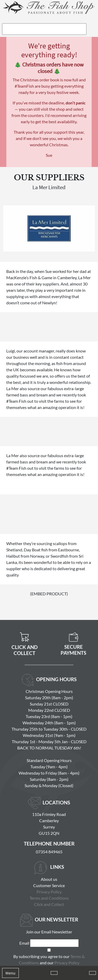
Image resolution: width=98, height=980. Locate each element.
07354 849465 (49, 852)
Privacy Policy (49, 892)
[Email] (54, 943)
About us (49, 879)
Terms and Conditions (49, 898)
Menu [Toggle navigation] (10, 973)
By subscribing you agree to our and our (49, 959)
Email (24, 943)
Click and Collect (49, 904)
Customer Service (49, 885)
